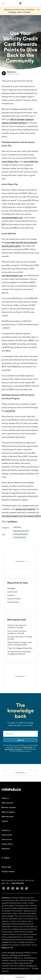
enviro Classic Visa (10, 161)
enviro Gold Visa (31, 161)
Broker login (6, 867)
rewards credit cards (20, 537)
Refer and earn (7, 803)
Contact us (18, 749)
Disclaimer (6, 849)
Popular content (8, 872)
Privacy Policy (9, 749)
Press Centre (7, 835)
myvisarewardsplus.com (12, 218)
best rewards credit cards (21, 531)
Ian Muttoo (12, 521)
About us (5, 798)
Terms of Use (28, 747)
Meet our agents (8, 812)
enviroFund (10, 411)
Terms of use (7, 839)
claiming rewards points (21, 534)
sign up (21, 740)
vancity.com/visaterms (25, 509)
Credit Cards (17, 527)
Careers (5, 821)
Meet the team (8, 817)
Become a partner (9, 807)
